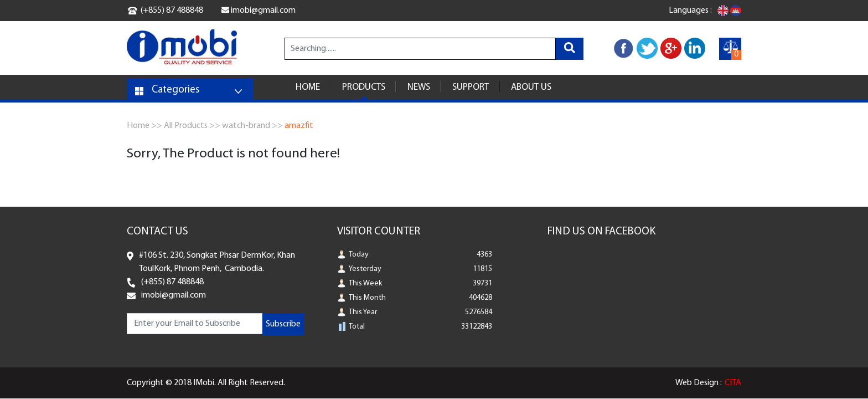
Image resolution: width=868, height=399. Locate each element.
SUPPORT (471, 87)
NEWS (419, 87)
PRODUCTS (364, 87)
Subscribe (283, 324)
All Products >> (192, 126)
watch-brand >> (252, 126)
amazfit (299, 126)
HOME (308, 87)
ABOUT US (531, 87)
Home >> (144, 126)
